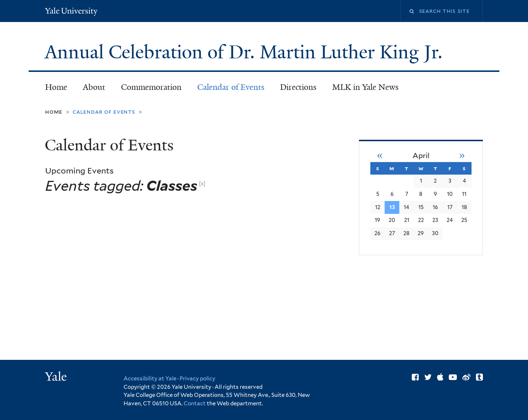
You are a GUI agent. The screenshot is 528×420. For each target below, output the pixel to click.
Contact (195, 403)
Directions (298, 87)
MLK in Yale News (365, 87)
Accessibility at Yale (150, 379)
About (94, 87)
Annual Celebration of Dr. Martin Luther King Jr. (246, 52)
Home (56, 87)
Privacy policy (197, 379)
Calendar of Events (231, 87)
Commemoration (151, 87)
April (421, 156)
